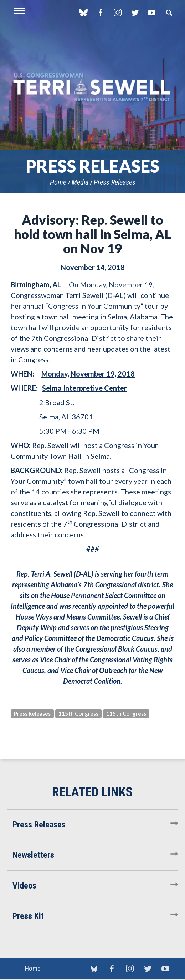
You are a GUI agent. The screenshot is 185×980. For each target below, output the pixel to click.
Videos (24, 886)
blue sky (83, 13)
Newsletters (33, 855)
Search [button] (169, 13)
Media (80, 182)
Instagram (117, 13)
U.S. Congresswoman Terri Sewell (92, 87)
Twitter (135, 13)
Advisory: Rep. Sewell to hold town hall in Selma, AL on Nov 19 (93, 234)
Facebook (100, 13)
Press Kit (28, 916)
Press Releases (115, 182)
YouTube (152, 13)
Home (58, 182)
